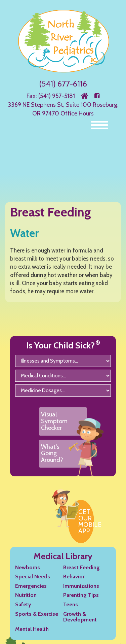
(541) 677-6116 (63, 84)
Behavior (74, 577)
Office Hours (77, 113)
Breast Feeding (81, 567)
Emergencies (31, 586)
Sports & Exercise (37, 614)
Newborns (28, 567)
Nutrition (26, 595)
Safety (23, 604)
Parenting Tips (81, 595)
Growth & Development (80, 617)
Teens (71, 604)
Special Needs (33, 577)
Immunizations (81, 586)
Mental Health (32, 629)
